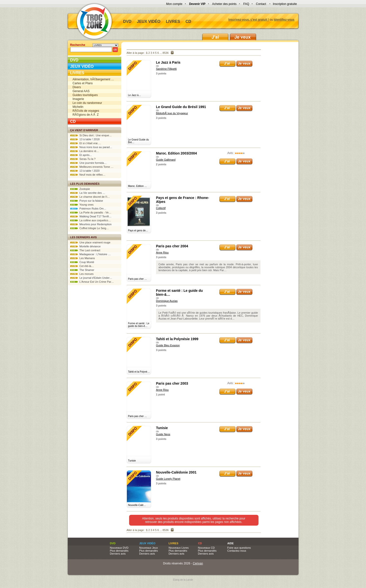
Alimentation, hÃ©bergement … (93, 79)
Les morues (82, 274)
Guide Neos (163, 434)
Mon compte (174, 4)
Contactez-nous (237, 551)
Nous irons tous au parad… (91, 147)
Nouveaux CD (206, 548)
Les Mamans (83, 258)
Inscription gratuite (285, 4)
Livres (173, 21)
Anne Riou (162, 252)
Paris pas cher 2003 (172, 383)
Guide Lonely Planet (168, 479)
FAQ (246, 4)
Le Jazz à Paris (168, 62)
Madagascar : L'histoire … (91, 254)
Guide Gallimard (166, 160)
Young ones (82, 205)
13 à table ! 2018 (85, 139)
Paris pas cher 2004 (172, 246)
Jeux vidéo (149, 21)
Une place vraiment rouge (90, 242)
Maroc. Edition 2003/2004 (177, 153)
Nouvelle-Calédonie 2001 (176, 472)
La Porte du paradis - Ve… (91, 212)
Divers (77, 87)
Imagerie (78, 99)
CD (188, 21)
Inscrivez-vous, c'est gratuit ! (249, 20)
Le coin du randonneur (87, 103)
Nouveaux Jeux (149, 548)
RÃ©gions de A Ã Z (86, 115)
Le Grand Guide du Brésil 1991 (181, 107)
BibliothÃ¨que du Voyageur (172, 113)
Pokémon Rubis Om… (88, 209)
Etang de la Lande (183, 580)
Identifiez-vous (284, 20)
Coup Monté (82, 262)
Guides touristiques (85, 95)
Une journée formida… (88, 163)
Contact (261, 4)
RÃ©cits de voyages (86, 111)
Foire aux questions (239, 548)
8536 (165, 53)
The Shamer (82, 270)
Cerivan (198, 563)
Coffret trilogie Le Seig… (90, 228)
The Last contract (85, 250)
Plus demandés (119, 551)
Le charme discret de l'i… (90, 197)
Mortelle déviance (85, 246)
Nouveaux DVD (119, 548)
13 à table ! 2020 (85, 171)
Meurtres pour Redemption (91, 224)
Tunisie (162, 428)
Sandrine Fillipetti (166, 69)
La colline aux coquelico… (91, 220)
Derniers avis (118, 554)
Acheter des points (224, 4)
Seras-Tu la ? (83, 159)
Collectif (161, 208)
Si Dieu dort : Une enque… (91, 135)
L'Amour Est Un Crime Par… (92, 282)
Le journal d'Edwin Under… (91, 278)
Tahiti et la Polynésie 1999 (177, 339)
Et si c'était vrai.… (86, 143)
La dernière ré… (85, 151)
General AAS (81, 91)
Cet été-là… (82, 266)
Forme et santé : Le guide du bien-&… (180, 293)
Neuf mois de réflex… (88, 175)
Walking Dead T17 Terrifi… (91, 216)
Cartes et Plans (83, 83)
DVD (127, 21)
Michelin (78, 107)
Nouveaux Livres (179, 548)
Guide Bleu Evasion (168, 345)
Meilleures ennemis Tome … (92, 167)
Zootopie (80, 189)
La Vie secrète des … (88, 193)
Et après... (81, 155)
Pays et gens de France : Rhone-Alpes (183, 200)
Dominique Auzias (167, 301)
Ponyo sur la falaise (87, 201)
